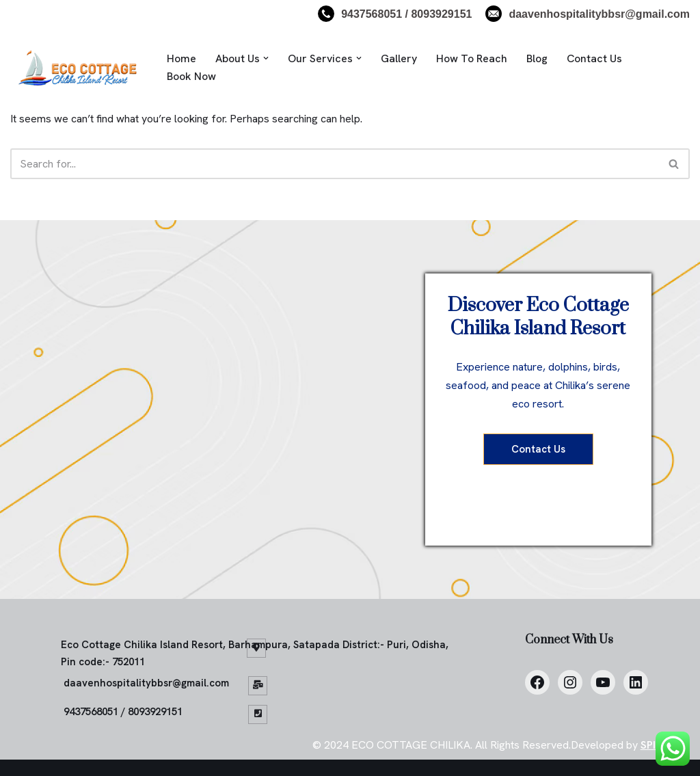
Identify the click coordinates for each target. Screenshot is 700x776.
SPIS (651, 745)
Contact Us (594, 58)
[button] (266, 58)
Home (181, 58)
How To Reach (472, 58)
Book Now (191, 76)
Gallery (399, 58)
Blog (537, 58)
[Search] (335, 164)
